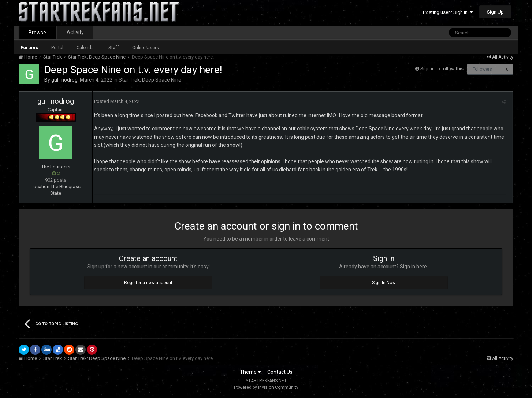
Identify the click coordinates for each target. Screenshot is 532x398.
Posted (115, 101)
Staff (114, 47)
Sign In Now (384, 283)
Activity (75, 32)
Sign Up (495, 12)
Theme (250, 372)
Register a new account (148, 283)
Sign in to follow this (442, 69)
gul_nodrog (64, 80)
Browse (37, 33)
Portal (57, 47)
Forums (29, 47)
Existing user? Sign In (448, 12)
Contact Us (280, 372)
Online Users (146, 47)
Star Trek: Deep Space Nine (150, 80)
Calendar (86, 47)
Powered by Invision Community (266, 387)
